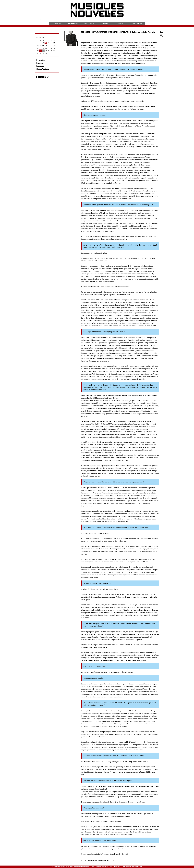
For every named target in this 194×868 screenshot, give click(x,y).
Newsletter (41, 60)
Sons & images (89, 24)
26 (54, 51)
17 (49, 48)
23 (46, 51)
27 (38, 53)
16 (46, 48)
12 (54, 45)
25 (51, 51)
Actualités (57, 24)
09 (46, 45)
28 (40, 53)
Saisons (105, 24)
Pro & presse (137, 24)
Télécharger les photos (106, 860)
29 (43, 53)
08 (43, 45)
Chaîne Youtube (43, 69)
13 (38, 48)
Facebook (40, 66)
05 (54, 43)
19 (54, 48)
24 (49, 51)
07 (40, 45)
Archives (121, 24)
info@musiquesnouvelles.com (133, 867)
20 (38, 51)
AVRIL (39, 38)
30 (46, 53)
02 (46, 43)
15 (43, 48)
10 (49, 45)
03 (49, 43)
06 (38, 45)
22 (43, 51)
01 (43, 43)
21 (40, 51)
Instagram (41, 63)
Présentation (73, 24)
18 (51, 48)
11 (51, 45)
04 (51, 43)
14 (40, 48)
